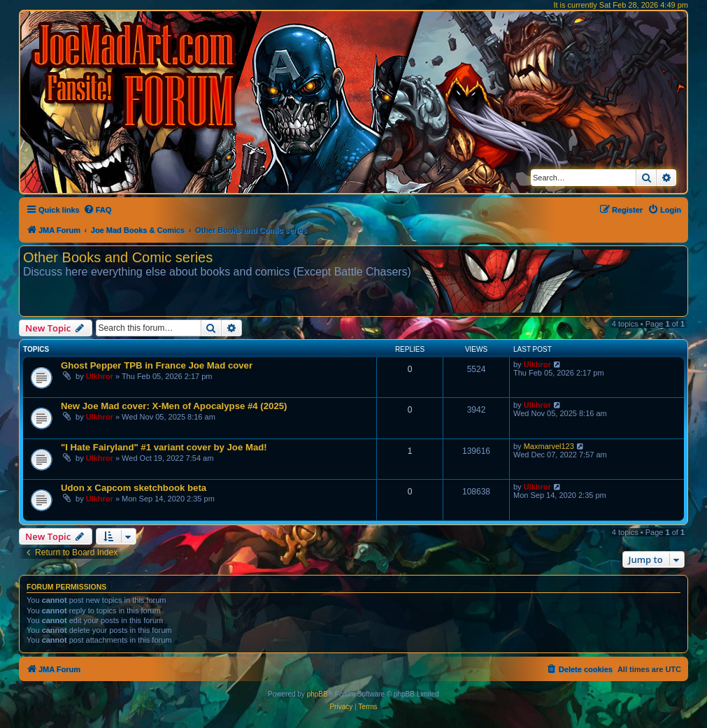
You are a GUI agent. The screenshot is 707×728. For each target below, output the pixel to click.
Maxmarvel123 (549, 446)
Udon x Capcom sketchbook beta (134, 488)
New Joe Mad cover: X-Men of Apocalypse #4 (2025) (174, 406)
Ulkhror (100, 376)
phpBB (317, 694)
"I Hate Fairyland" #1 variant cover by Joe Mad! (164, 447)
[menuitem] (98, 210)
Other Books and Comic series (118, 257)
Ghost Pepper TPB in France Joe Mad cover (157, 365)
